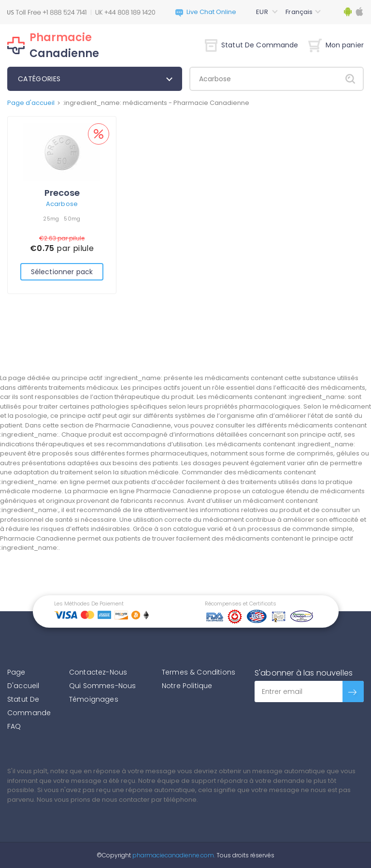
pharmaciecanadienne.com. (173, 855)
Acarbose (62, 204)
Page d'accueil (31, 103)
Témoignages (94, 699)
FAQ (14, 726)
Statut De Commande (252, 45)
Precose (62, 193)
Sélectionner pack (62, 272)
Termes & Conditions (199, 672)
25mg (51, 219)
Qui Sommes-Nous (102, 686)
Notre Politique (187, 686)
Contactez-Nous (98, 672)
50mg (72, 219)
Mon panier (336, 45)
